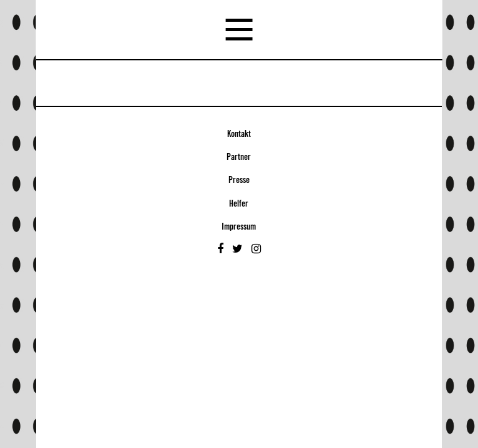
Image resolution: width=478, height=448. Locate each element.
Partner (239, 157)
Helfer (239, 204)
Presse (239, 180)
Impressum (239, 227)
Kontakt (239, 134)
